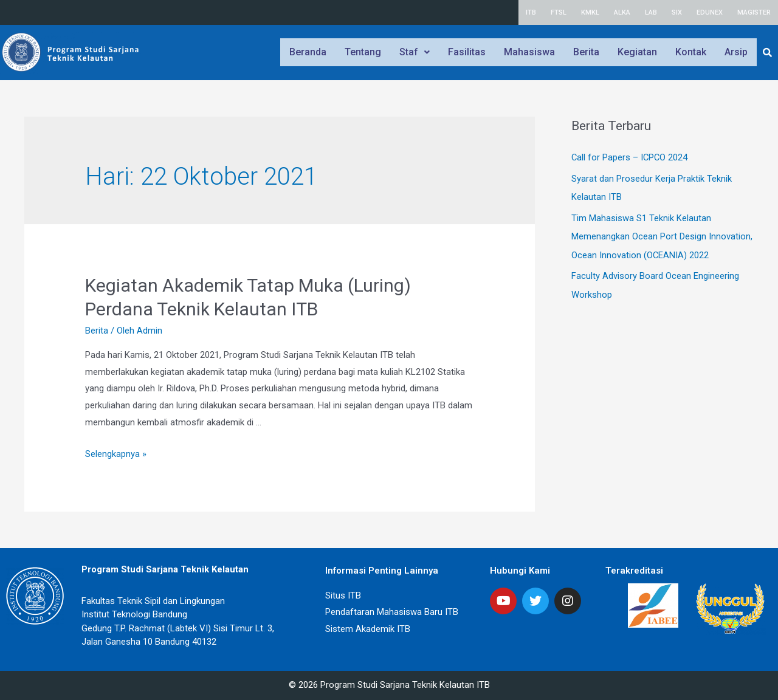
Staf (415, 52)
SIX (677, 12)
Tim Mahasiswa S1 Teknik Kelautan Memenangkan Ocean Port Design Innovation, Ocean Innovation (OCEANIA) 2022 (662, 235)
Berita (586, 52)
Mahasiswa (529, 52)
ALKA (622, 12)
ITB (531, 12)
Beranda (308, 52)
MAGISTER (754, 12)
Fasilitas (467, 52)
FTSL (559, 12)
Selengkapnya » (116, 454)
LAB (651, 12)
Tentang (363, 52)
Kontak (691, 52)
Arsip (736, 52)
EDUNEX (710, 12)
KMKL (590, 12)
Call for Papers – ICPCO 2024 (630, 157)
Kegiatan (637, 52)
